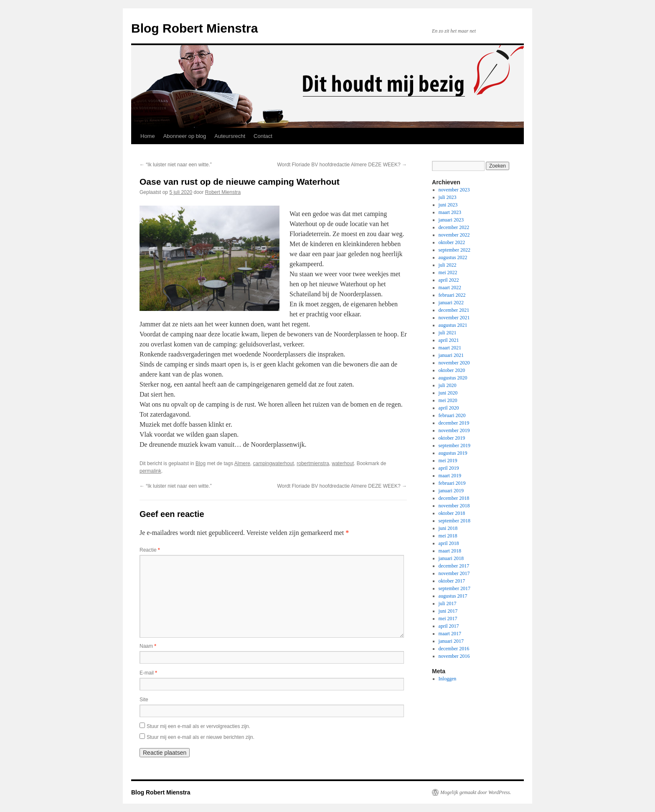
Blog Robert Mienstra (194, 28)
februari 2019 (452, 483)
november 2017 (454, 573)
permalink (150, 471)
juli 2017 (448, 603)
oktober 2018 (452, 513)
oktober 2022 (452, 242)
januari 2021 (451, 355)
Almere (242, 463)
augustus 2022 (453, 257)
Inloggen (448, 679)
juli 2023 (448, 197)
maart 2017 (450, 634)
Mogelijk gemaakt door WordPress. (476, 792)
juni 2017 (448, 611)
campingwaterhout (274, 463)
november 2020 (454, 363)
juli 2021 (448, 333)
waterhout (343, 463)
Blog (201, 463)
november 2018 (454, 506)
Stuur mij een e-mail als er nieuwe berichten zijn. (201, 737)
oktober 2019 (452, 438)
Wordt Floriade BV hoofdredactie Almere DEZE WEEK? (342, 165)
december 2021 (454, 310)
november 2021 (454, 318)
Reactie (150, 550)
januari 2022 (451, 303)
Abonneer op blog (185, 136)
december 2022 (454, 227)
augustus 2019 (453, 453)
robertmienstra (313, 463)
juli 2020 (448, 385)
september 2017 (454, 588)
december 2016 (454, 649)
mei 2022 (448, 272)
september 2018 (454, 521)
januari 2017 (451, 641)
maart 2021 (450, 348)
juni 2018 (448, 528)
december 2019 (454, 423)
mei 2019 (448, 461)
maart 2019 (450, 476)
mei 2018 (448, 536)
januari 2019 (451, 491)
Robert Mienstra (223, 192)
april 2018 (449, 543)
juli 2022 (448, 265)
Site (144, 700)
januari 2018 (451, 558)
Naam (148, 646)
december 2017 (454, 566)
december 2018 (454, 498)
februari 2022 (452, 295)
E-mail (148, 673)
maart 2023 (450, 212)
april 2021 (449, 340)
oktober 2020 (452, 370)
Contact (263, 136)
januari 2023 (451, 220)
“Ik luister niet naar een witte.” (176, 165)
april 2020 (449, 408)
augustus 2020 (453, 378)
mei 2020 (448, 400)
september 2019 (454, 445)
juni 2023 (448, 205)
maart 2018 (450, 551)
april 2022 (449, 280)
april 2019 (449, 468)
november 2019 (454, 430)
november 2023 (454, 190)
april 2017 (449, 626)
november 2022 (454, 235)
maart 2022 (450, 288)
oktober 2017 (452, 581)
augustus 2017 (453, 596)
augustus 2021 (453, 325)
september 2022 (454, 250)
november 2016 (454, 656)
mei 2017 (448, 619)
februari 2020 (452, 415)
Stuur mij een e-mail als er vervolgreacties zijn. (198, 726)
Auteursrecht (230, 136)
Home (148, 136)
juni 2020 (448, 393)
